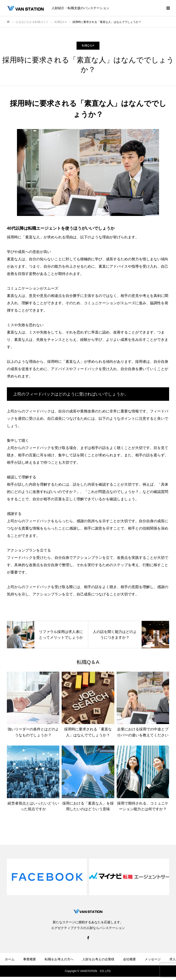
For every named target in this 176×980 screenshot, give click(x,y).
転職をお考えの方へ (59, 959)
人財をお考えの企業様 (98, 959)
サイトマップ (128, 973)
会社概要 (129, 959)
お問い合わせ (59, 973)
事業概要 (30, 959)
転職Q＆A (88, 46)
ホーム (10, 959)
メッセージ (153, 959)
